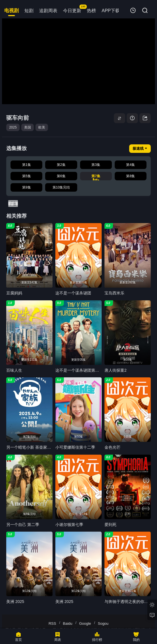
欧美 (42, 127)
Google (85, 623)
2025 (13, 127)
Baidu (68, 623)
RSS (52, 623)
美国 (28, 127)
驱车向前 (18, 118)
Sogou (103, 623)
